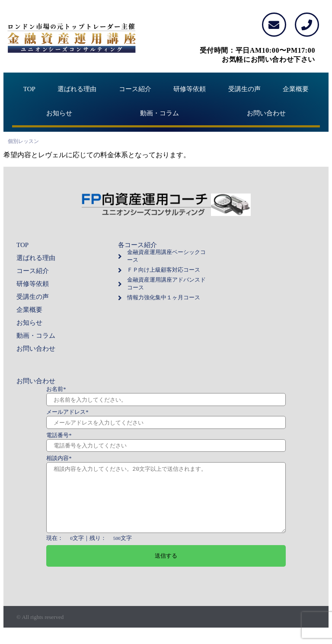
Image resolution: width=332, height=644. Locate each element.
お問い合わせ (266, 113)
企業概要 (296, 89)
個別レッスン (23, 141)
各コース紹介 (137, 245)
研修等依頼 (190, 89)
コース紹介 (135, 89)
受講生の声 (244, 89)
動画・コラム (160, 113)
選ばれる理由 (77, 89)
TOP (29, 89)
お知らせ (59, 113)
